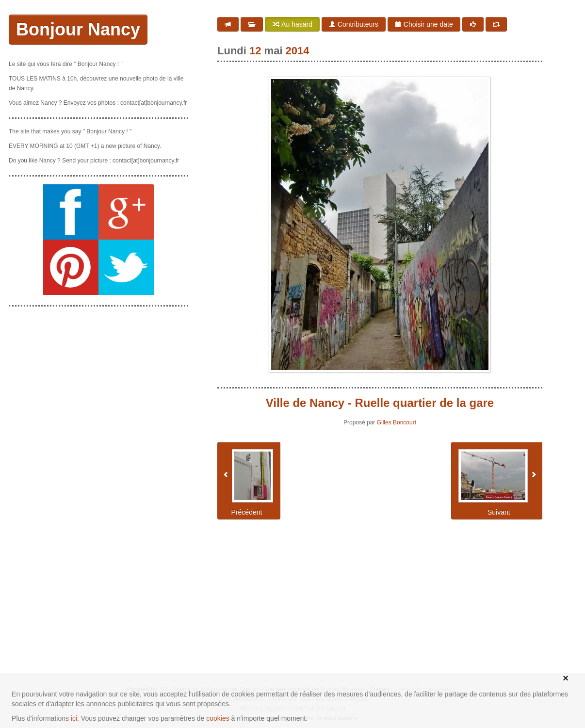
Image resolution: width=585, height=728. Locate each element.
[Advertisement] (98, 375)
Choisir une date (424, 24)
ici (74, 718)
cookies (218, 718)
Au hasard (292, 24)
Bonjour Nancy (78, 29)
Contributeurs (354, 24)
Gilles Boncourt (397, 422)
